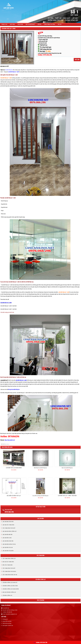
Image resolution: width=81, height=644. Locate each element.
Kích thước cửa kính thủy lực (40, 468)
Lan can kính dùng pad (8, 541)
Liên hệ (39, 24)
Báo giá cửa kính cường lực (9, 592)
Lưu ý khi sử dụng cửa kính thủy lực (40, 496)
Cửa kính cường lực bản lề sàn (7, 312)
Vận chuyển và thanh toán (8, 625)
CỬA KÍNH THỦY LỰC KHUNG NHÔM (14, 468)
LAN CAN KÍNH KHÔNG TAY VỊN (9, 544)
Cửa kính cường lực (7, 595)
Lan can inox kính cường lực (10, 531)
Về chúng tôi (5, 619)
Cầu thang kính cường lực (9, 559)
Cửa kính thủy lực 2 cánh (6, 303)
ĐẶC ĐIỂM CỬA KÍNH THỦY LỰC (14, 496)
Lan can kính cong (7, 538)
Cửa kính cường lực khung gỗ (10, 582)
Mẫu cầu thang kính (7, 565)
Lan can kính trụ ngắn (8, 551)
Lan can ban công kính (8, 522)
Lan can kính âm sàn (7, 535)
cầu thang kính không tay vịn (10, 575)
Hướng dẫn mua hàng (7, 621)
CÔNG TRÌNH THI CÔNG (49, 24)
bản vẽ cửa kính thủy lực (67, 468)
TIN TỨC (60, 24)
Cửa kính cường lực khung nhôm (11, 589)
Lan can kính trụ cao (8, 547)
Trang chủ (4, 24)
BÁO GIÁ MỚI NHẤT (30, 24)
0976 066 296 (9, 512)
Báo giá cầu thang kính (8, 562)
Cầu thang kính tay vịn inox (9, 571)
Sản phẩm (20, 24)
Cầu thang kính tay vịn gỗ (9, 528)
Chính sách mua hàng (7, 623)
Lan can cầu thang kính (8, 525)
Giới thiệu (12, 24)
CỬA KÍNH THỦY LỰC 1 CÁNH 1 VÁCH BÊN (67, 496)
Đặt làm (77, 60)
